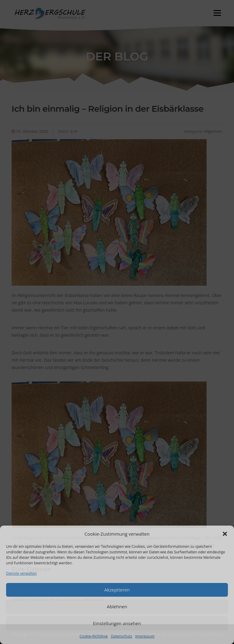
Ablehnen (117, 606)
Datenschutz (122, 636)
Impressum (145, 636)
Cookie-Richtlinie (94, 636)
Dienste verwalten (21, 573)
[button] (225, 534)
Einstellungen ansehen (117, 623)
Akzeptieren (117, 590)
